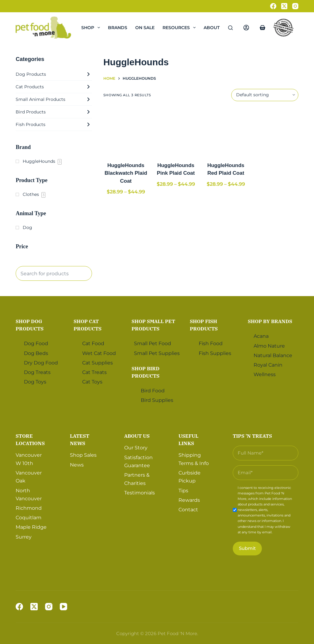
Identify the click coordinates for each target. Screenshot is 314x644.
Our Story (136, 448)
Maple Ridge (31, 527)
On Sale (145, 28)
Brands (118, 28)
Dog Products (54, 74)
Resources (180, 28)
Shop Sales (83, 455)
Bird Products (54, 112)
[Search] (230, 28)
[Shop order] (265, 95)
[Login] (246, 28)
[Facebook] (273, 6)
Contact (188, 510)
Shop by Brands (270, 321)
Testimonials (140, 493)
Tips (183, 491)
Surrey (24, 537)
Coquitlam (29, 518)
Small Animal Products (54, 99)
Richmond (29, 508)
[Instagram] (295, 6)
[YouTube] (63, 607)
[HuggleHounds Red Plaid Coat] (226, 131)
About (216, 28)
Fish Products (54, 124)
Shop (92, 28)
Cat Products (54, 87)
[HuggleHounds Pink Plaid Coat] (176, 131)
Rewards (189, 500)
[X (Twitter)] (284, 6)
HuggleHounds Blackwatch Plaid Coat (126, 173)
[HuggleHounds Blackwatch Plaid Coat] (126, 131)
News (77, 465)
